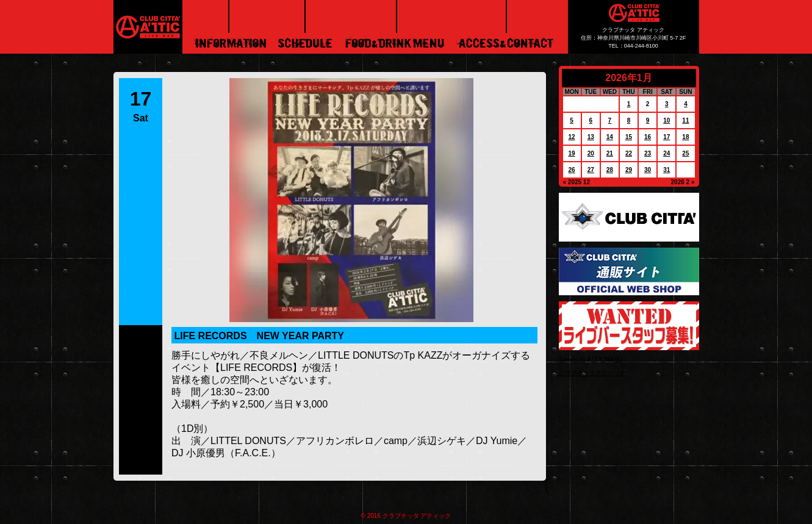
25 (685, 153)
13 (591, 137)
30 (648, 170)
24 (666, 153)
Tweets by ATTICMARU (591, 360)
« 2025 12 (577, 182)
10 (666, 120)
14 (610, 137)
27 (591, 170)
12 (572, 137)
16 (648, 137)
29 (629, 170)
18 (685, 137)
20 (591, 153)
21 (610, 153)
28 (610, 170)
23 (648, 153)
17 (666, 137)
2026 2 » (683, 182)
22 (629, 153)
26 (572, 170)
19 (572, 153)
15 (629, 137)
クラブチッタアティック (592, 373)
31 (666, 170)
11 (685, 120)
